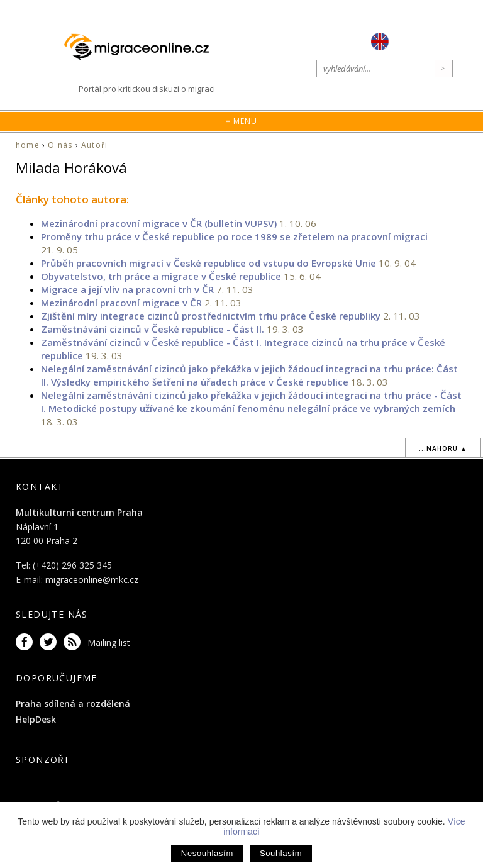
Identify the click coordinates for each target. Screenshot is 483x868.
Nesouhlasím (207, 853)
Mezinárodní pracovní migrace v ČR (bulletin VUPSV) (159, 223)
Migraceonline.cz (143, 47)
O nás (60, 145)
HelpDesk (36, 719)
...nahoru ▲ (443, 448)
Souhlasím (281, 853)
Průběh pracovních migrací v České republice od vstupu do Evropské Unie (208, 263)
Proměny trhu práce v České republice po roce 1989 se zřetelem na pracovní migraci (234, 236)
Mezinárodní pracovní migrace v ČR (121, 303)
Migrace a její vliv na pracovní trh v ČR (127, 289)
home (28, 145)
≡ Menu (241, 121)
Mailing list (109, 643)
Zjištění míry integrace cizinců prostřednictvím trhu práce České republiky (211, 316)
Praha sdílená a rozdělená (73, 704)
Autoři (94, 145)
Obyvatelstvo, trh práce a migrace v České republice (161, 276)
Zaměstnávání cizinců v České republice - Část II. (153, 329)
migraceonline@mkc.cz (92, 580)
